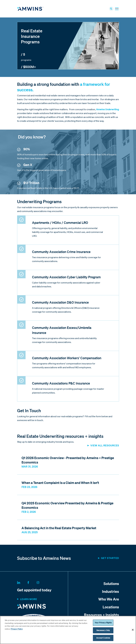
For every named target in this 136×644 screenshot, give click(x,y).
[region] (68, 630)
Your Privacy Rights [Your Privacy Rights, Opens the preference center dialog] (103, 623)
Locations (111, 607)
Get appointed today (34, 590)
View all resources (105, 446)
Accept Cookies (103, 638)
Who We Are (109, 599)
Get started (110, 558)
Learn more (29, 599)
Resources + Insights (102, 615)
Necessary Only (103, 630)
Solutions (111, 584)
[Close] (133, 630)
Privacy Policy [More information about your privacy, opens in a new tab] (17, 629)
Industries (111, 591)
